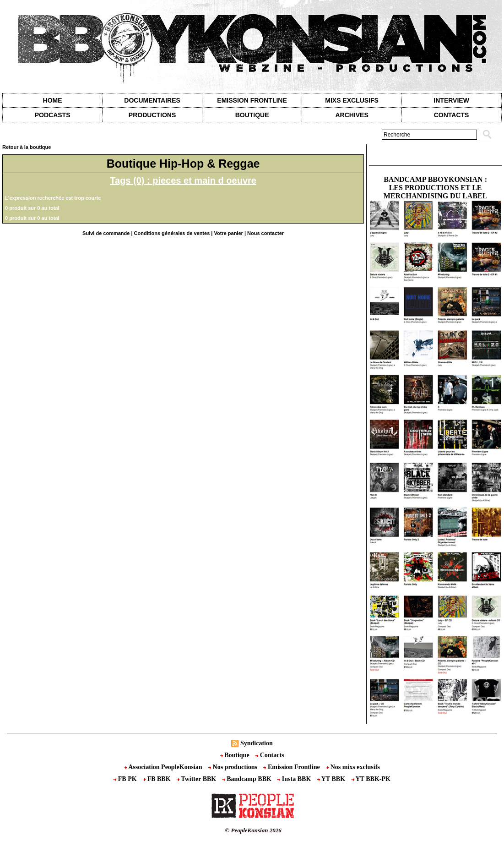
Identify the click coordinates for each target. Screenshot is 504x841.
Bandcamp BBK (248, 779)
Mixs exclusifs (352, 100)
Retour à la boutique (27, 147)
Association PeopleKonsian (164, 767)
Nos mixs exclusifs (353, 767)
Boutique (252, 115)
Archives (352, 115)
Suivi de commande (106, 233)
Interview (451, 100)
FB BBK (157, 779)
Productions (152, 115)
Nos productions (233, 767)
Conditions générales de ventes (172, 233)
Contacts (270, 755)
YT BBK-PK (371, 779)
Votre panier (228, 233)
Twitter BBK (197, 779)
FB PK (126, 779)
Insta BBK (295, 779)
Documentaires (152, 100)
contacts (452, 115)
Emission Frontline (252, 100)
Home (53, 100)
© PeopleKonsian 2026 (253, 830)
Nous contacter (266, 233)
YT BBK (332, 779)
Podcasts (53, 115)
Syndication (257, 743)
